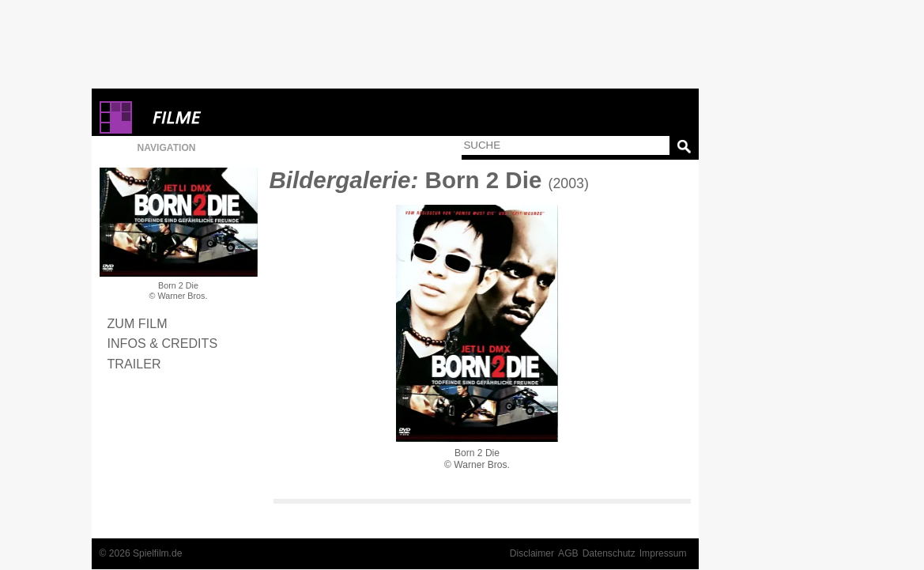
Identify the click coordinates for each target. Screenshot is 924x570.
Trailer (134, 364)
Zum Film (138, 323)
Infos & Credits (163, 343)
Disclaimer (532, 553)
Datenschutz (609, 553)
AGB (568, 553)
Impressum (663, 553)
